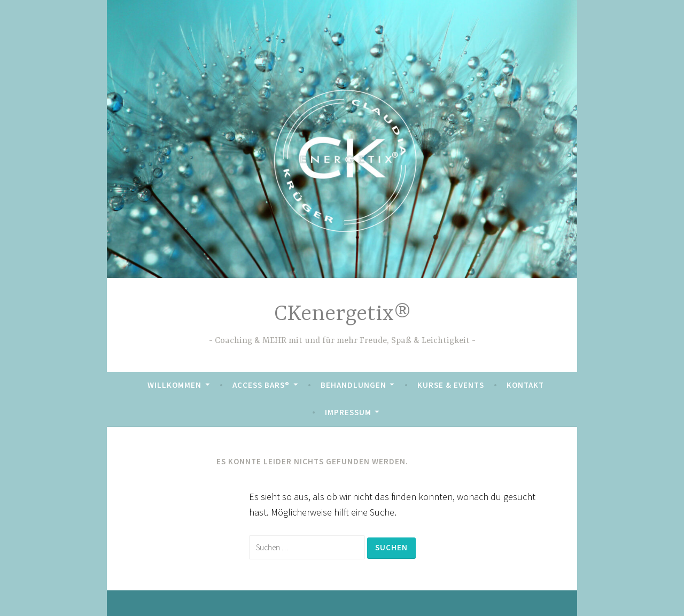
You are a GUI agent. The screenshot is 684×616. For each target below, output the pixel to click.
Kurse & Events (451, 385)
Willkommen (174, 385)
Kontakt (525, 385)
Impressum (348, 412)
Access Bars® (261, 385)
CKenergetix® (342, 314)
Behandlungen (353, 385)
